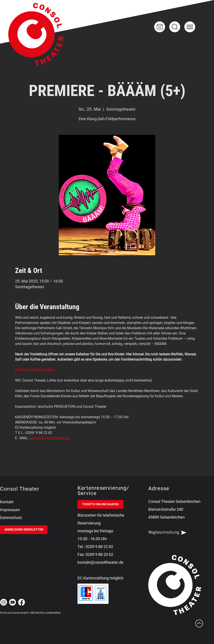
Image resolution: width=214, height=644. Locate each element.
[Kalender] (160, 27)
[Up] (175, 27)
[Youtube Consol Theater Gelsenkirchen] (13, 602)
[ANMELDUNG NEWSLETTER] (24, 530)
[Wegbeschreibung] (171, 533)
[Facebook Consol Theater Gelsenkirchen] (22, 602)
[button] (190, 27)
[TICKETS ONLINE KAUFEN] (100, 504)
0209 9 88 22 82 (99, 547)
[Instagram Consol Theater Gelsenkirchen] (4, 602)
